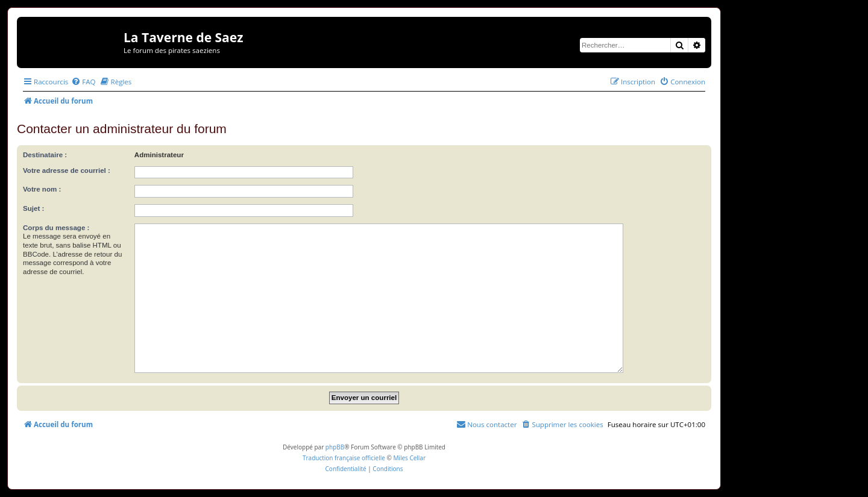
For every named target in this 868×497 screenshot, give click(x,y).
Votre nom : (42, 189)
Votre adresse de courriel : (67, 170)
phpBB (335, 447)
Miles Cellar (409, 458)
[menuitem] (83, 82)
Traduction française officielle (344, 458)
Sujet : (33, 208)
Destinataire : (45, 155)
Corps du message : (56, 228)
